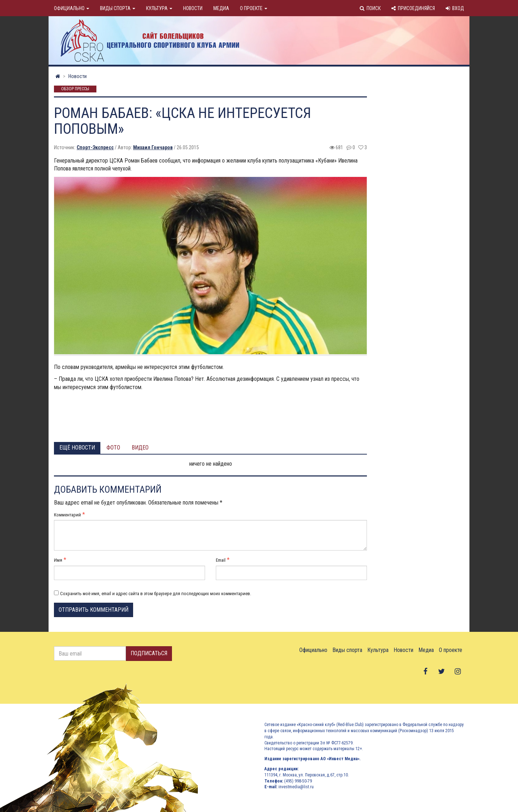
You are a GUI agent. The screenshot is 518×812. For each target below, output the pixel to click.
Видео (140, 448)
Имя (58, 560)
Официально (72, 8)
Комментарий (67, 515)
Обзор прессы (75, 89)
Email (221, 560)
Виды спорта (118, 8)
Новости (193, 8)
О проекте (254, 8)
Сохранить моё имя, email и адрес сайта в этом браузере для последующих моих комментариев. (156, 594)
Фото (113, 448)
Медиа (221, 8)
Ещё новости (77, 448)
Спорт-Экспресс (95, 147)
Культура (159, 8)
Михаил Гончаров (153, 147)
